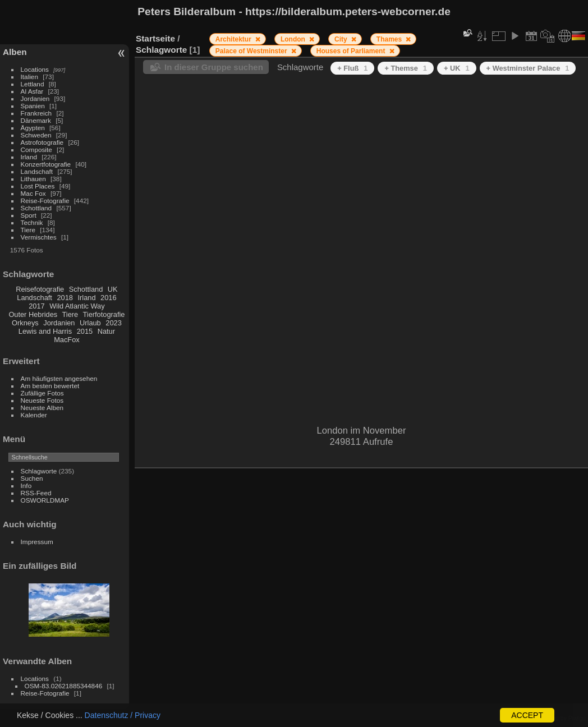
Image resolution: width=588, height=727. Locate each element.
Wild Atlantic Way (77, 306)
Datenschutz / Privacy (123, 715)
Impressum (37, 542)
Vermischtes (39, 237)
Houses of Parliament (352, 51)
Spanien (33, 106)
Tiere (28, 230)
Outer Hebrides (33, 314)
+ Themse (406, 68)
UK (113, 289)
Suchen (32, 478)
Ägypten (33, 128)
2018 (65, 298)
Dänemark (36, 120)
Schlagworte (39, 471)
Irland (29, 157)
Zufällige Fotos (42, 393)
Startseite (155, 38)
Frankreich (36, 113)
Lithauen (33, 179)
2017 (36, 306)
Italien (29, 77)
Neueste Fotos (42, 400)
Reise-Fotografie (45, 201)
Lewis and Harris (45, 331)
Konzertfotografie (46, 164)
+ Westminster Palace (528, 68)
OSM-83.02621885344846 (64, 686)
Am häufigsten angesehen (59, 378)
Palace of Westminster (252, 51)
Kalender (34, 415)
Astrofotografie (42, 142)
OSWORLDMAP (45, 500)
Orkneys (25, 323)
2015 (85, 331)
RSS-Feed (36, 493)
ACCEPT (527, 715)
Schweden (36, 135)
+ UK (457, 68)
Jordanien (35, 98)
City (342, 39)
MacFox (67, 340)
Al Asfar (32, 91)
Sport (29, 215)
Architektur (234, 39)
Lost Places (38, 186)
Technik (32, 222)
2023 (113, 323)
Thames (390, 39)
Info (26, 486)
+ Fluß (352, 68)
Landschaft (37, 171)
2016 (108, 298)
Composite (36, 149)
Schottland (36, 208)
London (294, 39)
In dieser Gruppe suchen (214, 67)
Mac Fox (33, 193)
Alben (15, 52)
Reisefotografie (40, 289)
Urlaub (90, 323)
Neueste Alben (42, 408)
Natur (106, 331)
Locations (35, 69)
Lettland (33, 84)
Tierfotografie (104, 314)
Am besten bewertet (50, 386)
